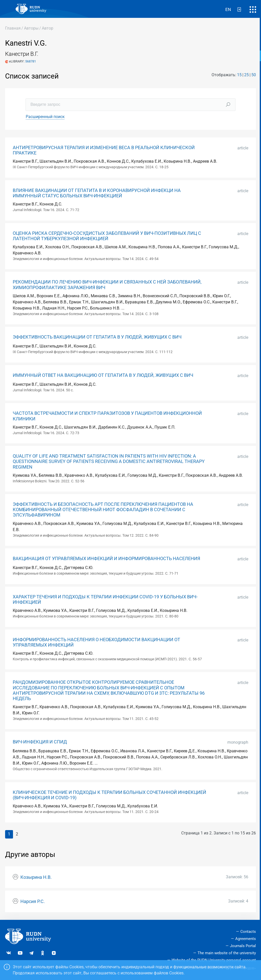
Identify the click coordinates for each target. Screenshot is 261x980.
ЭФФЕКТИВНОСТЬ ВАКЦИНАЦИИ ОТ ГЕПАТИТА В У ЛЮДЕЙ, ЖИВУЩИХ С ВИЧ (97, 337)
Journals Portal (243, 946)
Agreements (246, 939)
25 (246, 75)
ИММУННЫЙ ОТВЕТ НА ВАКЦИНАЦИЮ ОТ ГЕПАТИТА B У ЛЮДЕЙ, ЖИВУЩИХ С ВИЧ (103, 375)
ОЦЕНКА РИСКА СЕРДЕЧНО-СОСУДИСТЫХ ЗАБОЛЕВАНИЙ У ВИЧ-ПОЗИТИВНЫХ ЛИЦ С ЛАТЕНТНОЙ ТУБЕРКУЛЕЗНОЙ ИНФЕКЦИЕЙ (107, 236)
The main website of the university (227, 953)
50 (254, 75)
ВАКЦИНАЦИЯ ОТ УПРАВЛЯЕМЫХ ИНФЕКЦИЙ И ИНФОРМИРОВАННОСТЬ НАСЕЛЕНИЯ (106, 559)
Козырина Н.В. (36, 877)
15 (239, 75)
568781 (31, 61)
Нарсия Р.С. (33, 901)
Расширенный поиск (45, 117)
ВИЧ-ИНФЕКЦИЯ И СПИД (40, 742)
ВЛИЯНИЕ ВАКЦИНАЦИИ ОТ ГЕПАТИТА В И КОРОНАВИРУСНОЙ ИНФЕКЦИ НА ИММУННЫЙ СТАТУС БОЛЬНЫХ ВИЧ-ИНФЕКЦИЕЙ (97, 193)
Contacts (248, 932)
